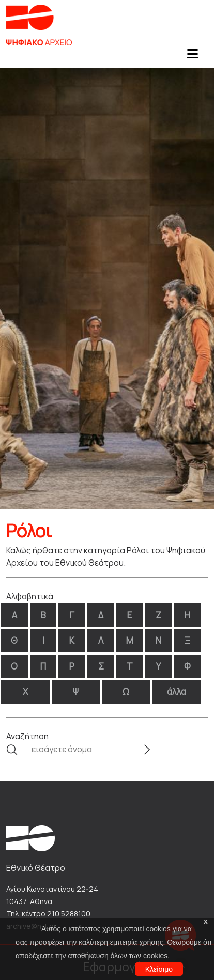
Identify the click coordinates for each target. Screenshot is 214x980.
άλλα (177, 691)
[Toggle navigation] (192, 57)
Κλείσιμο (159, 969)
